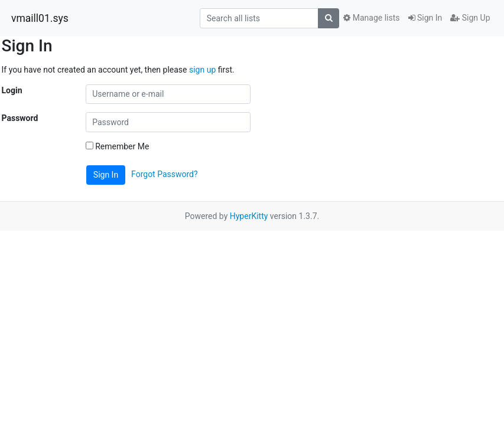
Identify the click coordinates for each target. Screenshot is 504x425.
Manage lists (371, 18)
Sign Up (470, 18)
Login (12, 90)
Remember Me (118, 146)
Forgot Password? (165, 174)
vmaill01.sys (40, 18)
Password (20, 118)
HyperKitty (249, 216)
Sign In (425, 18)
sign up (202, 70)
